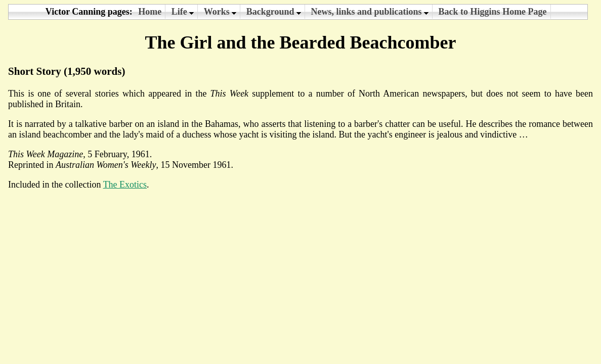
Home (150, 12)
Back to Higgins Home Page (493, 12)
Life (183, 12)
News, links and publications (370, 12)
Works (220, 12)
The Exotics (125, 185)
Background (274, 12)
